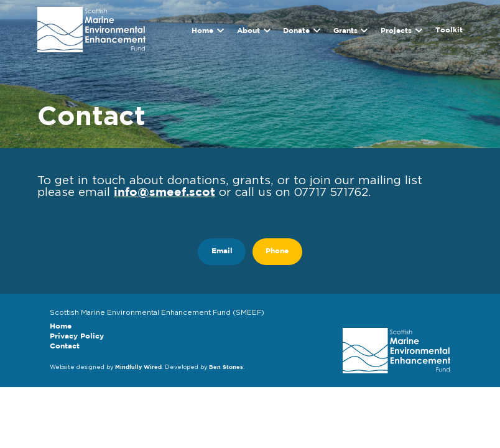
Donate (296, 30)
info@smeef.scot (164, 193)
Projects (396, 30)
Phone (277, 251)
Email (222, 251)
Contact (65, 347)
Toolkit (449, 30)
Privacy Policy (77, 337)
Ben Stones (226, 367)
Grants (345, 30)
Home (202, 30)
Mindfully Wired (138, 367)
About (248, 30)
